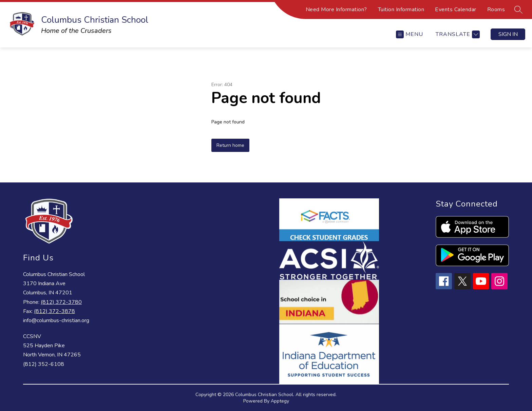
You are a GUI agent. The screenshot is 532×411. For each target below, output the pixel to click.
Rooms (496, 9)
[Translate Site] (457, 34)
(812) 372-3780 (61, 302)
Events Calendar (456, 9)
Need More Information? (336, 9)
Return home (230, 145)
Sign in (508, 34)
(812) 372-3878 (54, 311)
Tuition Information (401, 9)
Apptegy (280, 401)
